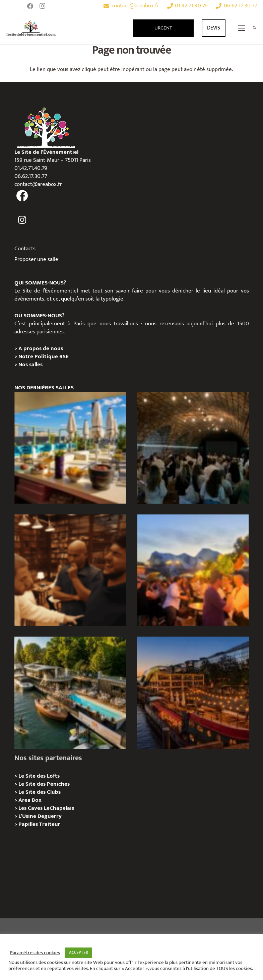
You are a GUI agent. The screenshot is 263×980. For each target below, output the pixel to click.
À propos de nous (41, 348)
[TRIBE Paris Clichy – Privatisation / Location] (71, 448)
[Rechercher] (254, 28)
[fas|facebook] (22, 196)
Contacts (25, 249)
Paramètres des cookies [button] (35, 953)
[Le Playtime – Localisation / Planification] (193, 693)
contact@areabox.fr (38, 184)
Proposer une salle (36, 259)
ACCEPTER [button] (79, 953)
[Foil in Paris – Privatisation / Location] (71, 693)
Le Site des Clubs (40, 792)
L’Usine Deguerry (40, 816)
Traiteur (50, 824)
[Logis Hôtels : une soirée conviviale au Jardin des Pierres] (193, 448)
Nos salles (30, 365)
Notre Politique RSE (44, 356)
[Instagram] (42, 6)
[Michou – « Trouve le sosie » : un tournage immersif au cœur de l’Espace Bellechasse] (71, 570)
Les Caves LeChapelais (46, 808)
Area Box (30, 800)
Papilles (29, 824)
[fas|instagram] (22, 220)
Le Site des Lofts (39, 776)
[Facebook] (30, 6)
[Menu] (242, 28)
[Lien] (31, 28)
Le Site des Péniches (44, 784)
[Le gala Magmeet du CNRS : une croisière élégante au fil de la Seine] (193, 570)
